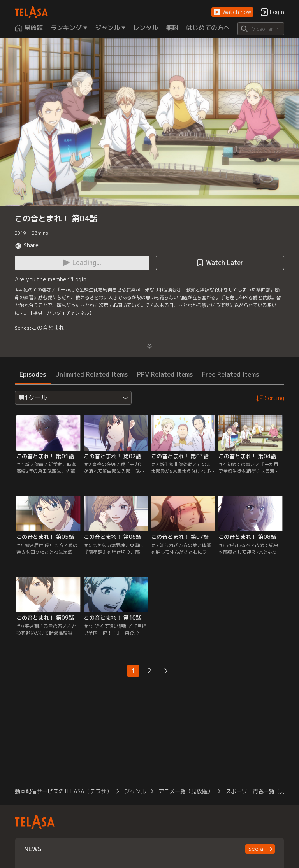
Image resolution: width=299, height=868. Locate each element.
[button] (232, 12)
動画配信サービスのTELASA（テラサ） (63, 791)
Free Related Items (230, 374)
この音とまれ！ (51, 327)
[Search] (261, 29)
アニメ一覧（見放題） (186, 791)
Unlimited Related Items (91, 374)
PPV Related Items (165, 374)
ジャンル (135, 791)
